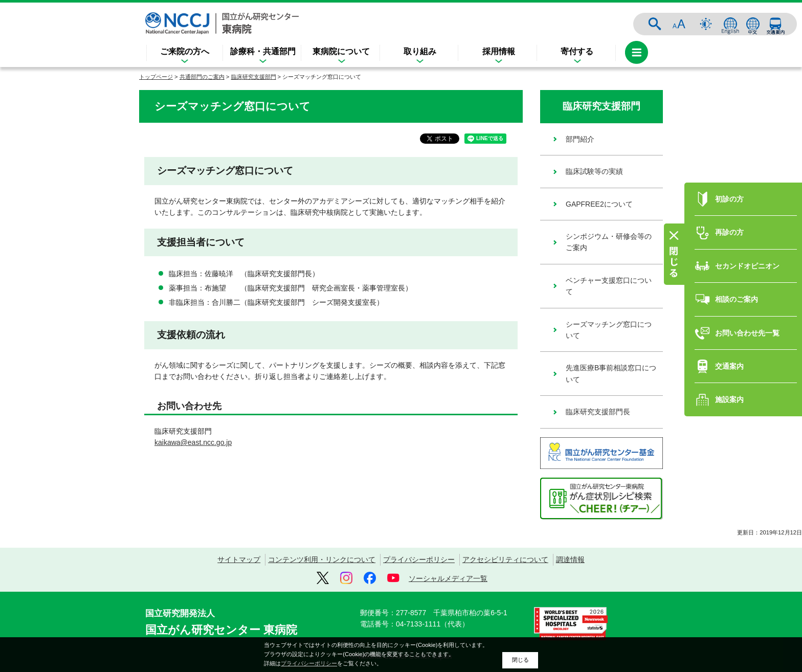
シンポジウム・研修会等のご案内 (609, 242)
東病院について (341, 51)
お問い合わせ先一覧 (747, 321)
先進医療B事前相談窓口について (611, 373)
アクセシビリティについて (505, 559)
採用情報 (499, 51)
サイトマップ (239, 559)
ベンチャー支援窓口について (609, 286)
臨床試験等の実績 (594, 171)
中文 (753, 24)
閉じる (520, 660)
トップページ (156, 77)
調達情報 (570, 559)
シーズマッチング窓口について (609, 330)
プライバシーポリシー (419, 559)
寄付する (577, 51)
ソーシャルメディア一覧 (448, 578)
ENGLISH (730, 24)
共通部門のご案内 (202, 77)
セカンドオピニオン (747, 254)
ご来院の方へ (185, 51)
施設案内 (729, 388)
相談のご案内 (737, 288)
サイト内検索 (655, 24)
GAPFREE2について (599, 204)
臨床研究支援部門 (254, 77)
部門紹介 (580, 139)
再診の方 (729, 221)
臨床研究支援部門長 (598, 412)
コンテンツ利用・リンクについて (322, 559)
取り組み (420, 51)
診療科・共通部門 (263, 51)
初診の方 (729, 188)
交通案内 (775, 24)
